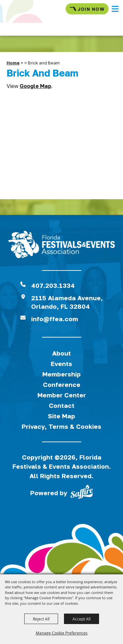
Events (61, 364)
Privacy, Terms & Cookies (61, 426)
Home (13, 63)
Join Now (87, 9)
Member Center (62, 395)
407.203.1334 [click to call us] (53, 285)
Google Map (35, 86)
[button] (115, 9)
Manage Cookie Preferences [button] (62, 633)
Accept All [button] (82, 619)
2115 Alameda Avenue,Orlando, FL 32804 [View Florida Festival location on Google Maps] (67, 302)
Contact (62, 405)
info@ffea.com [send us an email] (55, 319)
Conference (62, 384)
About (61, 353)
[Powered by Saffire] (82, 493)
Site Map (61, 416)
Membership (61, 374)
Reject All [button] (41, 619)
